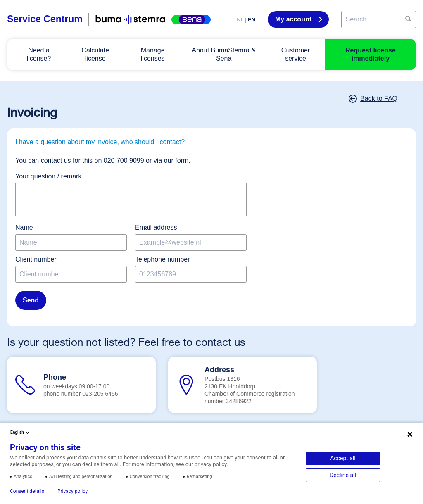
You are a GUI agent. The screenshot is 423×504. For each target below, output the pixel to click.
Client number (36, 259)
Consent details (27, 491)
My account (294, 19)
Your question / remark (48, 176)
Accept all (343, 458)
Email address (156, 227)
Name (24, 227)
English (20, 433)
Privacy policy (72, 491)
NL (240, 20)
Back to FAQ (374, 99)
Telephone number (163, 259)
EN (252, 20)
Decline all (343, 475)
